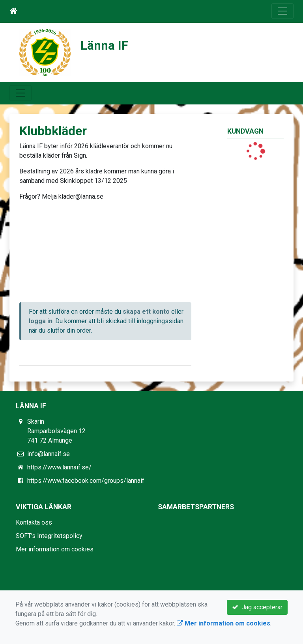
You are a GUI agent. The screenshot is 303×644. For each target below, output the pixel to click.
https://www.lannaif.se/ (59, 467)
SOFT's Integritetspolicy (49, 536)
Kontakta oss (34, 522)
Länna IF (104, 46)
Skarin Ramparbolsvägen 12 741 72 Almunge (56, 431)
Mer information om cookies (55, 549)
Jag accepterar (257, 607)
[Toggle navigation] (282, 11)
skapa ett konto (146, 312)
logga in (41, 321)
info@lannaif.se (49, 454)
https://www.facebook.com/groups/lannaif (86, 481)
